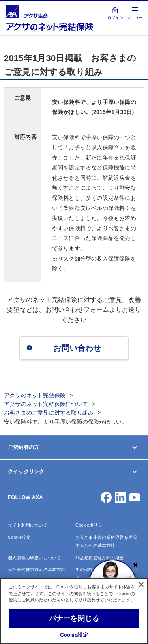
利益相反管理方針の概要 (100, 558)
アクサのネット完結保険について (46, 404)
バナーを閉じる (74, 618)
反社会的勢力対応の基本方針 (37, 570)
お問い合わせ (77, 348)
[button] (106, 497)
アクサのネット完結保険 (35, 395)
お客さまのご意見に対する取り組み (49, 413)
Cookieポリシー (91, 525)
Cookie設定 (19, 537)
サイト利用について (28, 525)
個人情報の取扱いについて (34, 558)
